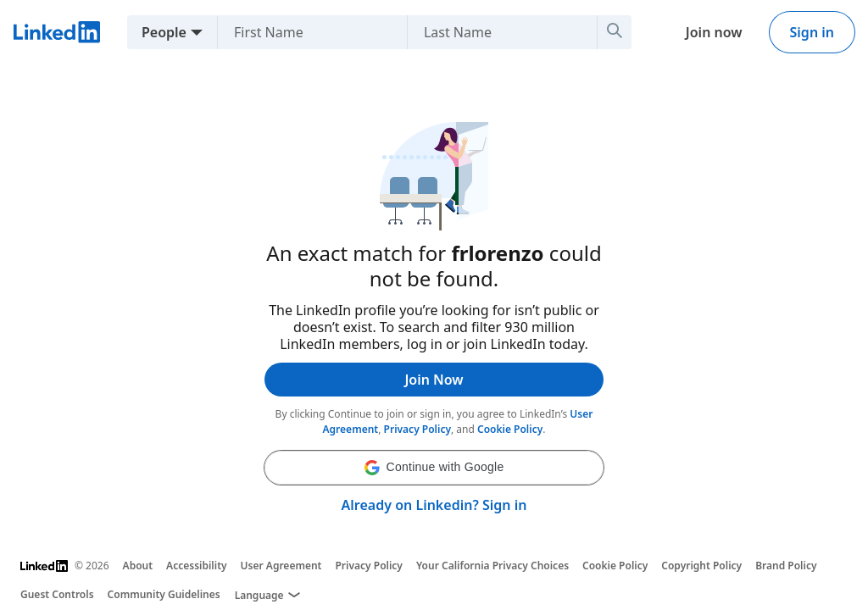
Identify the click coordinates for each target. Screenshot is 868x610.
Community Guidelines (164, 594)
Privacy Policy (417, 429)
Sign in (812, 32)
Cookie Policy (510, 429)
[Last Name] (521, 32)
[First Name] (331, 32)
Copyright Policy (701, 566)
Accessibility (197, 566)
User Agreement (281, 566)
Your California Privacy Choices (492, 566)
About (138, 566)
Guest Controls (57, 594)
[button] (434, 468)
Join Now (434, 380)
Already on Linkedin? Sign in (434, 505)
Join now (714, 32)
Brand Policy (786, 566)
